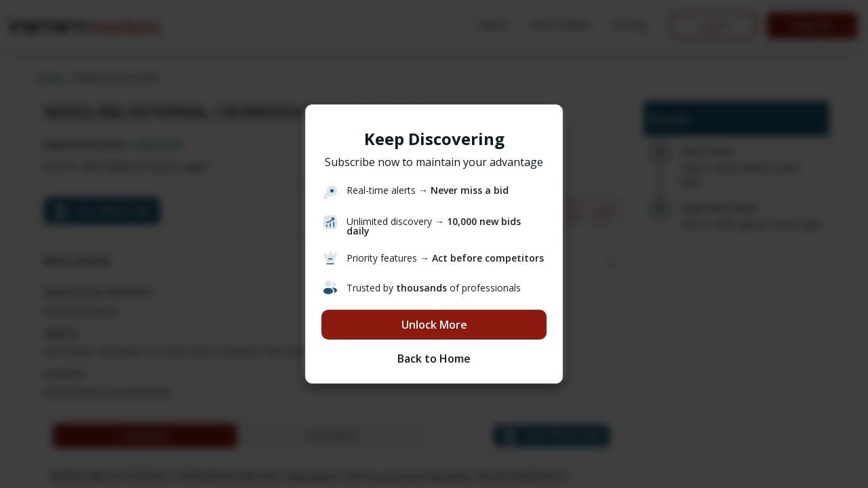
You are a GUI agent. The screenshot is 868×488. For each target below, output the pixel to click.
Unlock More (434, 325)
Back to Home (434, 359)
